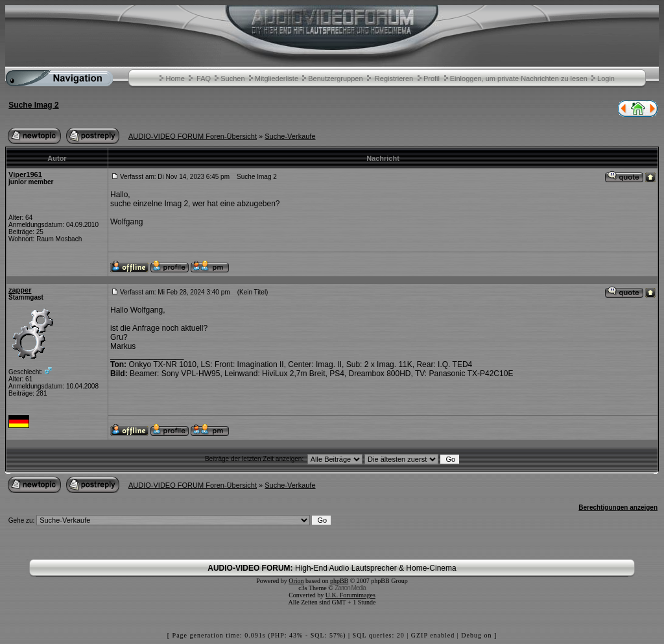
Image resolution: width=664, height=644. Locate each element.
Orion (296, 581)
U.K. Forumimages (350, 595)
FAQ (204, 78)
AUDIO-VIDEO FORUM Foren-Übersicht (193, 136)
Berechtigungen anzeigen (618, 507)
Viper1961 (25, 174)
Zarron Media (350, 588)
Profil (432, 78)
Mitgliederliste (277, 78)
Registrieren (394, 78)
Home (175, 78)
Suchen (232, 78)
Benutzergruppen (335, 78)
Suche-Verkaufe (290, 136)
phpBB (339, 581)
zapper (20, 290)
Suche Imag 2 (33, 105)
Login (606, 78)
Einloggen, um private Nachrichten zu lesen (519, 78)
